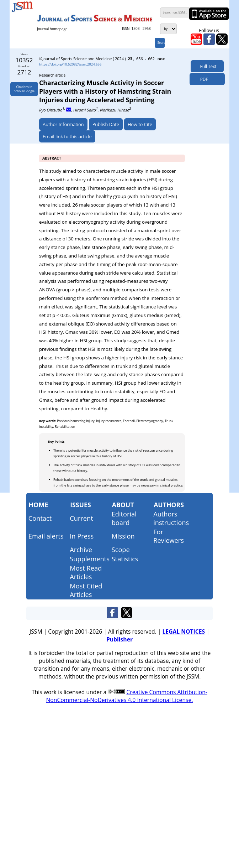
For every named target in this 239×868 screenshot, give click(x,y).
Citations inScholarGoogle (24, 89)
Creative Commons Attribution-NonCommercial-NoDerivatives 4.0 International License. (127, 696)
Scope (121, 550)
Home (38, 505)
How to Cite (140, 124)
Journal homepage (52, 29)
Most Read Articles (86, 572)
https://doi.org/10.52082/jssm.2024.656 (70, 64)
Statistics (125, 559)
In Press (82, 536)
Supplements (90, 559)
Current (81, 518)
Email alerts (46, 536)
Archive (81, 550)
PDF (202, 79)
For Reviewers (169, 536)
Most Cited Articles (86, 590)
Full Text (207, 66)
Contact (40, 518)
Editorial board (124, 518)
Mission (123, 536)
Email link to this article (67, 136)
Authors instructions (171, 518)
